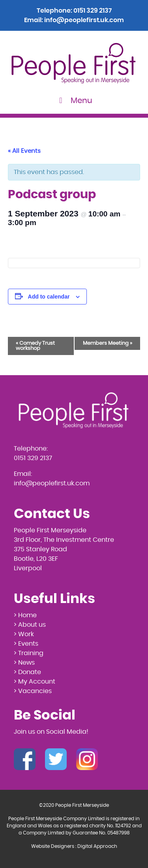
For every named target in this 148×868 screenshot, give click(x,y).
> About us (30, 625)
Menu (74, 101)
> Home (25, 615)
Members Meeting (108, 343)
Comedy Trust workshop (35, 346)
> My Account (35, 682)
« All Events (24, 151)
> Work (24, 634)
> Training (29, 653)
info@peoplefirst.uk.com (84, 20)
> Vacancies (33, 691)
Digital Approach (97, 846)
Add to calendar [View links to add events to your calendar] (49, 297)
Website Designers (53, 846)
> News (24, 663)
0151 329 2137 (93, 11)
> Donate (27, 672)
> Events (26, 644)
